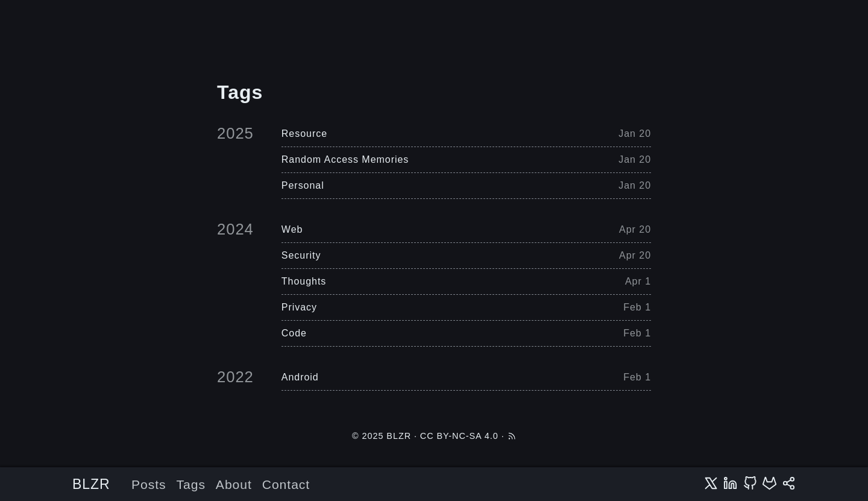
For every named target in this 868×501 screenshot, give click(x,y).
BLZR (91, 484)
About (234, 484)
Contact (286, 484)
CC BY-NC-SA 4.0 (459, 436)
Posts (149, 484)
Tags (191, 484)
